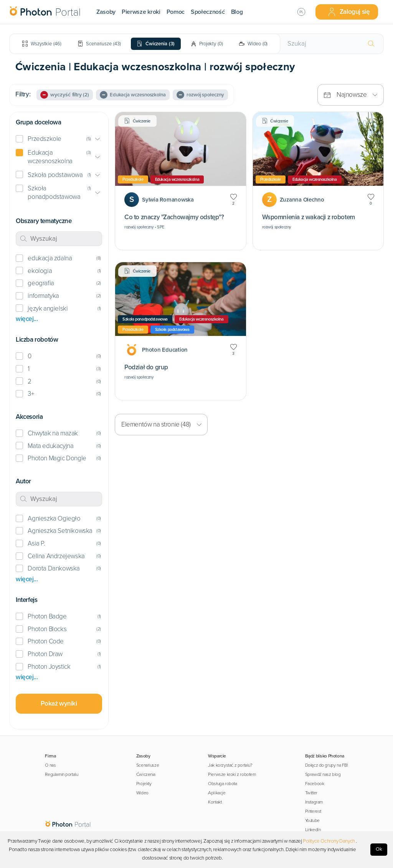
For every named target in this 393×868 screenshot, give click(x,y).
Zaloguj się (348, 12)
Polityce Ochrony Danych (329, 841)
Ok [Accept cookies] (379, 849)
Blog (237, 12)
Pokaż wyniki (59, 703)
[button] (59, 139)
